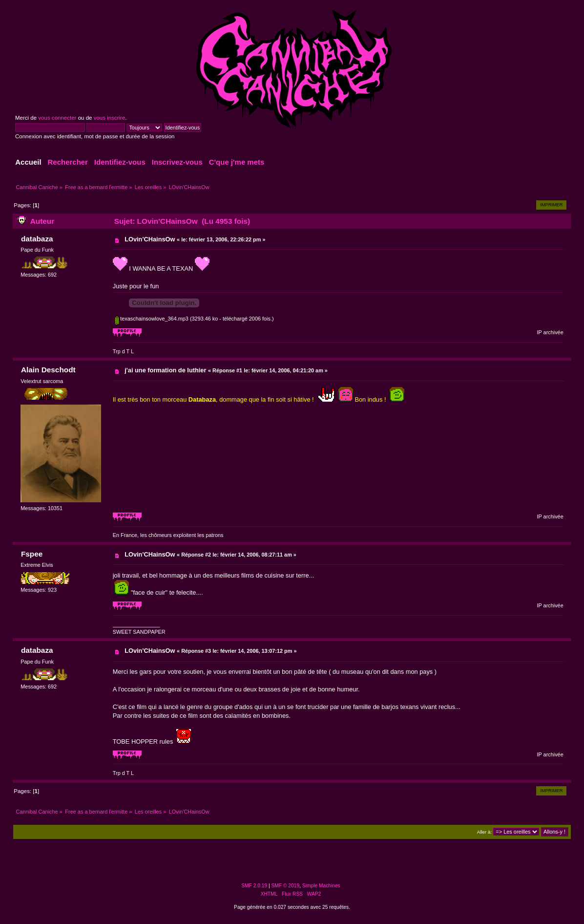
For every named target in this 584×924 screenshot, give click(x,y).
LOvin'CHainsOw (150, 239)
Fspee (32, 554)
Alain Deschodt (48, 370)
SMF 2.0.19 (254, 886)
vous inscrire (110, 118)
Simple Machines (321, 886)
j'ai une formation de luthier (165, 370)
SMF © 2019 (286, 886)
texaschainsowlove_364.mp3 (152, 319)
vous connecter (57, 118)
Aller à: (484, 832)
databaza (37, 239)
